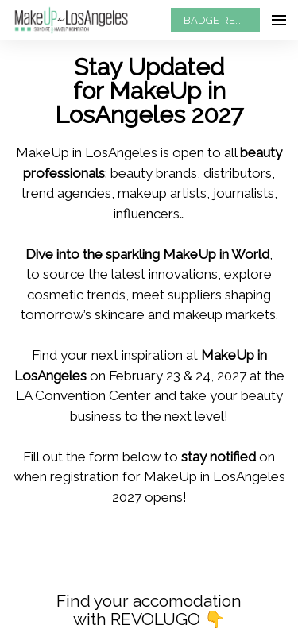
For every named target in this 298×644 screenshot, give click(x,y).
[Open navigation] (279, 20)
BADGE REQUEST (222, 20)
